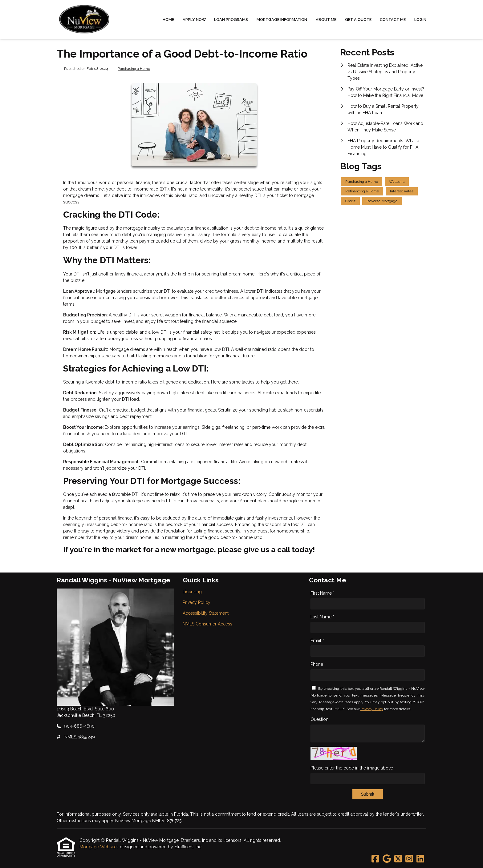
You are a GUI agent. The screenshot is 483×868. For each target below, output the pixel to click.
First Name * (323, 593)
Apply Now (194, 20)
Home (168, 20)
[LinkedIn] (420, 859)
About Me (326, 20)
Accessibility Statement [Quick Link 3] (206, 613)
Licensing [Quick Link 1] (192, 592)
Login (420, 20)
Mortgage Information (282, 20)
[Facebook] (375, 859)
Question (319, 719)
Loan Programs (231, 20)
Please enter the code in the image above (352, 768)
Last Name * (322, 617)
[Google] (387, 859)
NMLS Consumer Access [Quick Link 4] (207, 624)
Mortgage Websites (100, 847)
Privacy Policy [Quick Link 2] (197, 602)
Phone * (318, 664)
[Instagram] (409, 859)
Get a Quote (358, 20)
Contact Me (393, 20)
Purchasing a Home (134, 69)
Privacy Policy (372, 709)
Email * (317, 641)
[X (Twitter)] (398, 859)
